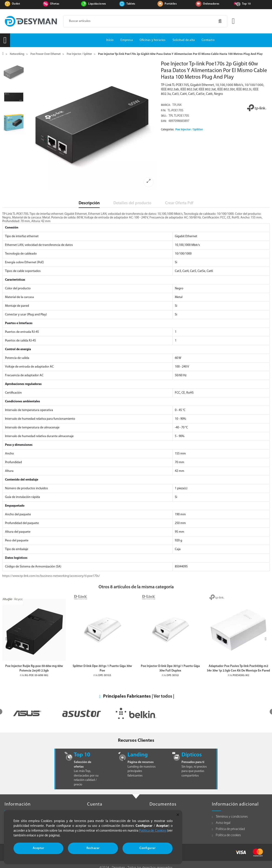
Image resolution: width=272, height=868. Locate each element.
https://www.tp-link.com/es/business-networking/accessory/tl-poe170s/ (51, 576)
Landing (138, 755)
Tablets (131, 4)
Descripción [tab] (89, 203)
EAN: (164, 121)
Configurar (147, 848)
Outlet (16, 4)
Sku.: (164, 116)
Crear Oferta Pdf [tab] (179, 203)
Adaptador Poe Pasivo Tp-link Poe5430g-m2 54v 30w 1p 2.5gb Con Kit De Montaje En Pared (238, 668)
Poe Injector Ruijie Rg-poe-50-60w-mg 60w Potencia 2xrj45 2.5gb (34, 668)
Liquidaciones (97, 4)
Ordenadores (211, 4)
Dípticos (192, 755)
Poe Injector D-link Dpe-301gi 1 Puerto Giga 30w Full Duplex (170, 668)
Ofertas (55, 4)
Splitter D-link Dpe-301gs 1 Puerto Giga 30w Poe (102, 668)
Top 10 (246, 4)
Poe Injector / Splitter (189, 130)
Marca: (166, 105)
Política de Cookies (153, 831)
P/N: (163, 111)
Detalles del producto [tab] (132, 203)
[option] (92, 125)
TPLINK (177, 105)
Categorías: (168, 130)
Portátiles (171, 4)
